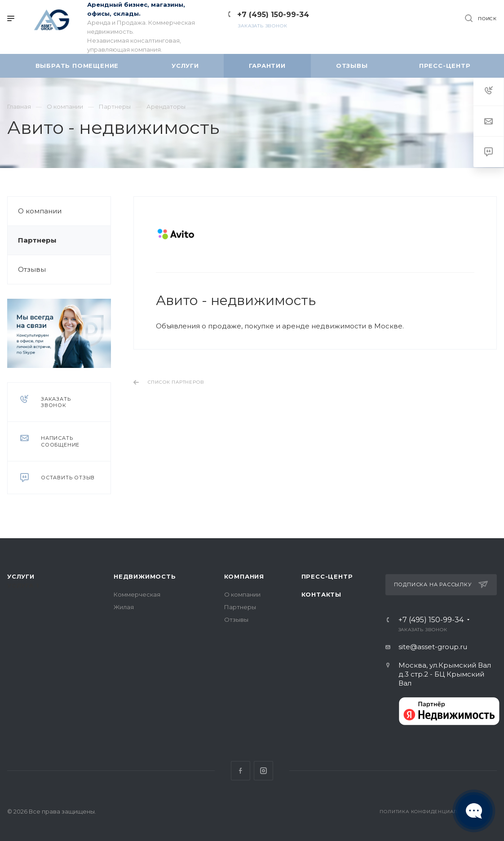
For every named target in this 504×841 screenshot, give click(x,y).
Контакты (321, 594)
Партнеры (37, 240)
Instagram (263, 771)
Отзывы (32, 269)
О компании (40, 211)
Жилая (124, 607)
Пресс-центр (327, 576)
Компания (244, 576)
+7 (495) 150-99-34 (273, 15)
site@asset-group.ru (433, 647)
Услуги (21, 576)
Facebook (241, 771)
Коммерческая (137, 594)
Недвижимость (145, 576)
